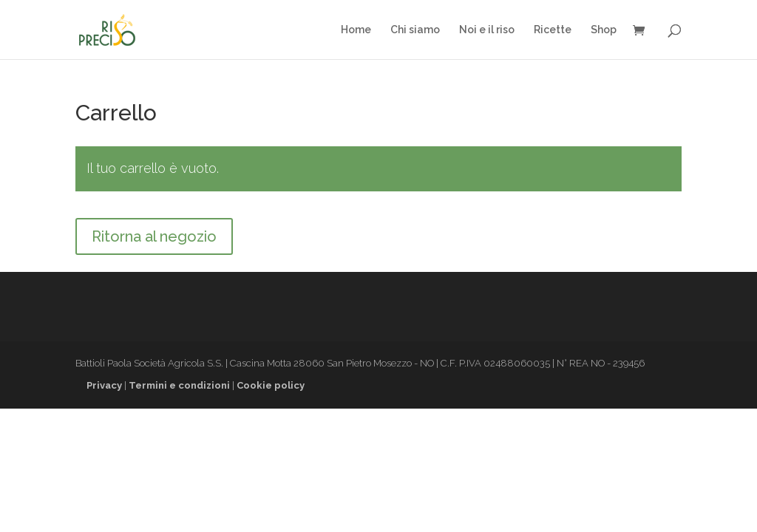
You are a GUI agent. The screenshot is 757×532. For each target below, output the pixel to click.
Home (356, 30)
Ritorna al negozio (154, 236)
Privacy (104, 385)
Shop (604, 30)
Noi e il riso (487, 30)
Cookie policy (271, 385)
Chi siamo (415, 30)
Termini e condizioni (179, 385)
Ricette (553, 30)
